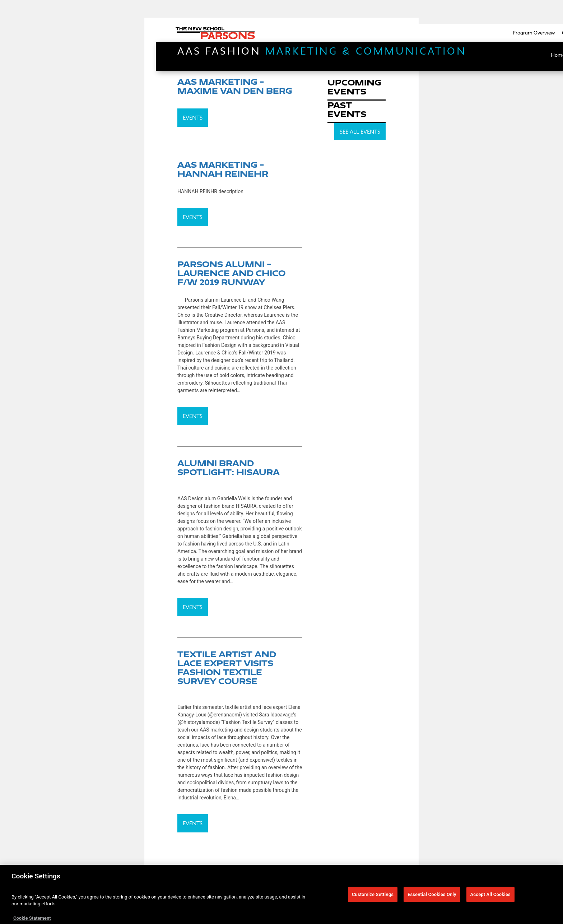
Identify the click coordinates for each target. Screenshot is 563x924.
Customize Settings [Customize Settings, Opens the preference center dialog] (373, 897)
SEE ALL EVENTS (360, 132)
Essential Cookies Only (432, 897)
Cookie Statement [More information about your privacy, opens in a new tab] (32, 920)
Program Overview (534, 33)
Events (193, 118)
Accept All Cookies (490, 897)
